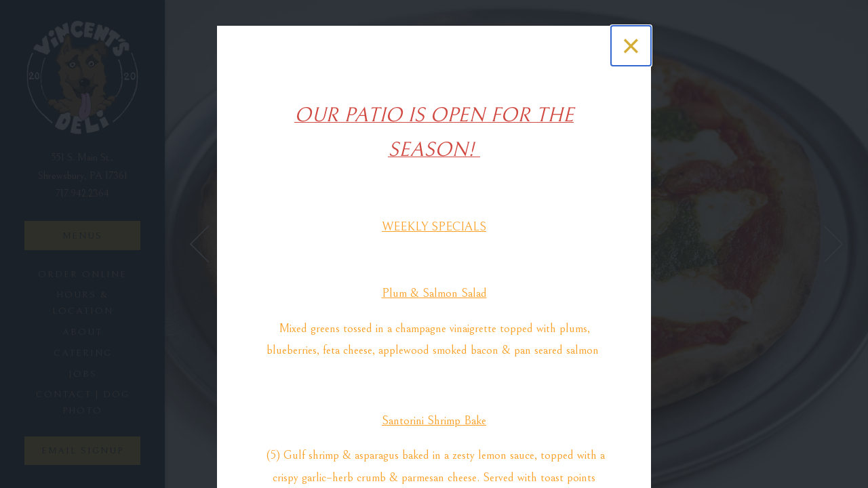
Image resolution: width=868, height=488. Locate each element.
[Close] (631, 46)
